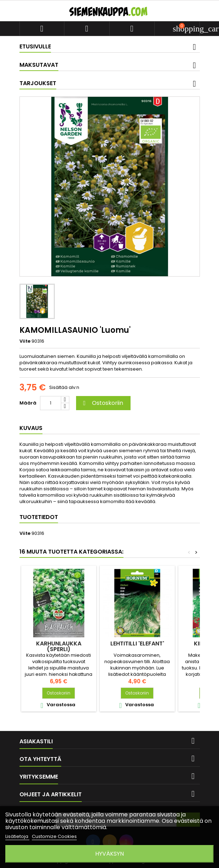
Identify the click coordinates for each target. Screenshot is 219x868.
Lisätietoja (17, 836)
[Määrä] (51, 403)
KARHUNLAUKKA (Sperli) (59, 646)
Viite (25, 341)
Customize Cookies (54, 836)
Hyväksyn (109, 854)
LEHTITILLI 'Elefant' (137, 643)
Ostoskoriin (102, 403)
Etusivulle (35, 46)
